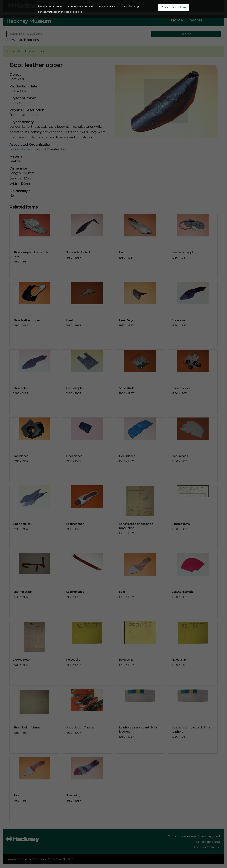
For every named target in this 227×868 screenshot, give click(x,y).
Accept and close (174, 7)
